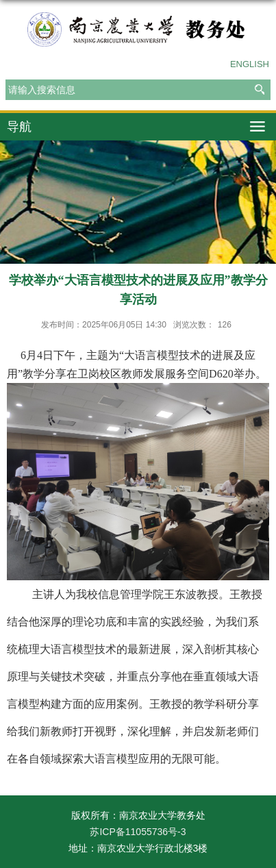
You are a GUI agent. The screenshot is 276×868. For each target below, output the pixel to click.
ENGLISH (250, 64)
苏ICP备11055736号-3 (138, 832)
